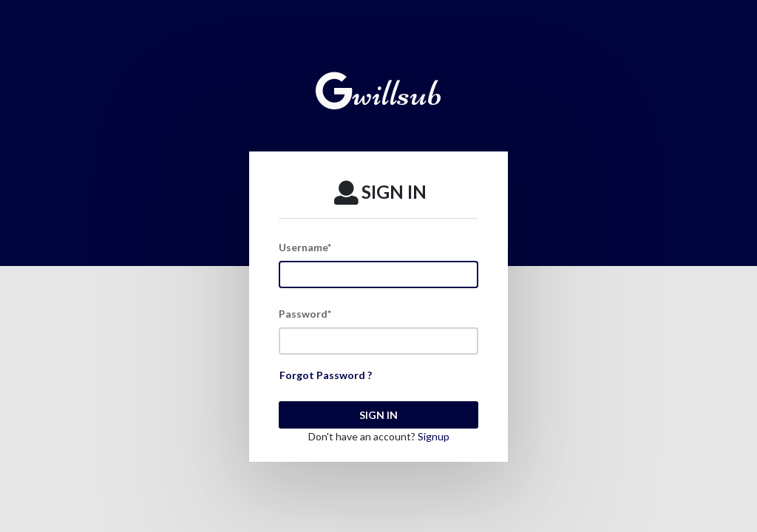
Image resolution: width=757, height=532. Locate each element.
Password (305, 314)
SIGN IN (378, 415)
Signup (434, 436)
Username (305, 247)
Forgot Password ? (326, 375)
